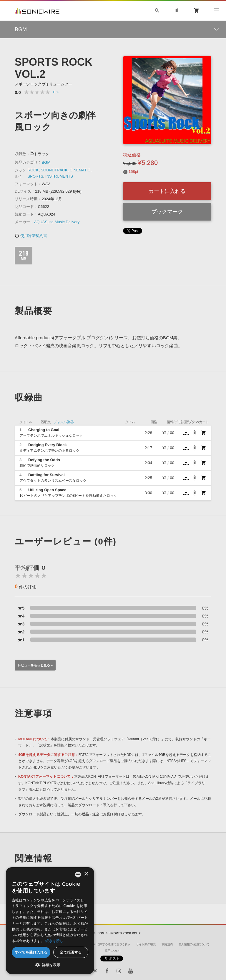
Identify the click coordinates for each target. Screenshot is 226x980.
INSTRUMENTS (59, 176)
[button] (50, 965)
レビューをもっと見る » (35, 665)
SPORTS (35, 176)
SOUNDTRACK (54, 170)
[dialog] (50, 921)
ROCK (33, 170)
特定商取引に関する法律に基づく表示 (107, 944)
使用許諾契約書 (31, 236)
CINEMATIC (80, 170)
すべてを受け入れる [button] (31, 952)
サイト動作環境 (146, 944)
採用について (113, 951)
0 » (56, 92)
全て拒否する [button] (71, 952)
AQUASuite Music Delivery (57, 222)
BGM (46, 162)
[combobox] (78, 875)
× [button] (86, 874)
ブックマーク (167, 212)
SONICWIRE (37, 11)
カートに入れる (167, 191)
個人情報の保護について (194, 944)
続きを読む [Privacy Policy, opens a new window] (54, 941)
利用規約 (167, 944)
